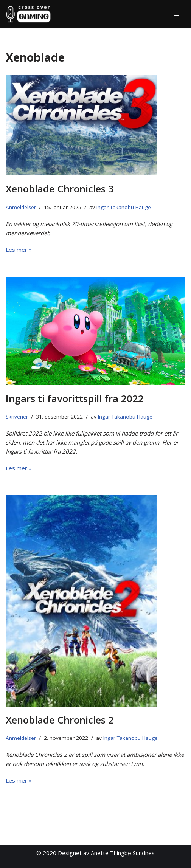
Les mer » (19, 250)
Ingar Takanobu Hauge (124, 207)
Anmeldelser (21, 207)
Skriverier (17, 417)
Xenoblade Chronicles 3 (60, 189)
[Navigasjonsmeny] (176, 14)
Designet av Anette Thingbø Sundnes (106, 853)
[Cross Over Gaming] (28, 14)
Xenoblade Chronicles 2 (60, 720)
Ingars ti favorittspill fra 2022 (75, 398)
